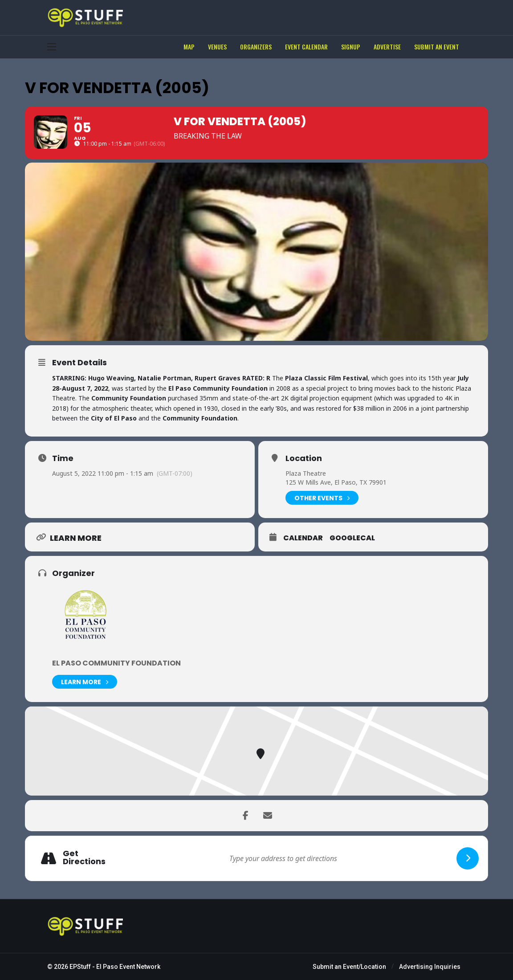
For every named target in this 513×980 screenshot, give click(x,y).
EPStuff (80, 967)
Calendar (303, 538)
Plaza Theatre (306, 473)
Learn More (85, 682)
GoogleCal (352, 538)
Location (304, 458)
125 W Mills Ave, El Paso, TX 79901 (336, 482)
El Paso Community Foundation (116, 663)
